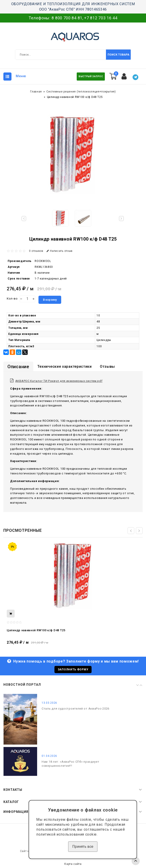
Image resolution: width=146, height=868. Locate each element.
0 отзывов (36, 251)
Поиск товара (118, 55)
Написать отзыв (60, 251)
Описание (18, 367)
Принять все (83, 847)
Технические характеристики (65, 366)
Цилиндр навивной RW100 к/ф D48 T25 (36, 630)
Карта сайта (73, 864)
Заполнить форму (73, 670)
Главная (36, 92)
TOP (136, 861)
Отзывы (107, 366)
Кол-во (12, 299)
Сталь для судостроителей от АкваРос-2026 (75, 709)
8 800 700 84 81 (67, 18)
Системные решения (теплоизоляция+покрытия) (81, 92)
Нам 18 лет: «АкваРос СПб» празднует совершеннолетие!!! (71, 763)
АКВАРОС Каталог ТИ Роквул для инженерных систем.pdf (59, 381)
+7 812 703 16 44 (101, 18)
